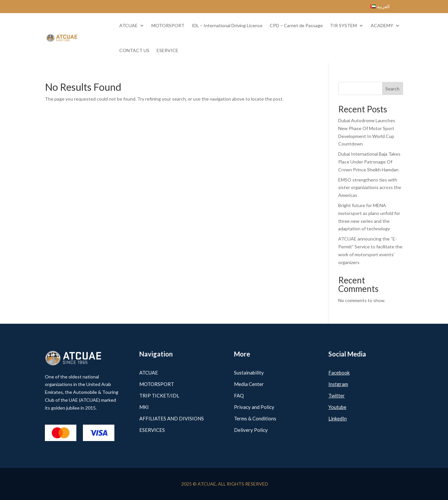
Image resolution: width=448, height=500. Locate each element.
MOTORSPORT (168, 25)
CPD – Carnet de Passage (296, 25)
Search (392, 89)
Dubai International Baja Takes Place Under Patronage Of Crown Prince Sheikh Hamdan (369, 162)
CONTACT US (134, 50)
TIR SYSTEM (343, 25)
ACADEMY (382, 25)
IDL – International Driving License (227, 25)
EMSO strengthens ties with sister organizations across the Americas (370, 188)
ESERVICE (167, 50)
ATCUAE (128, 25)
